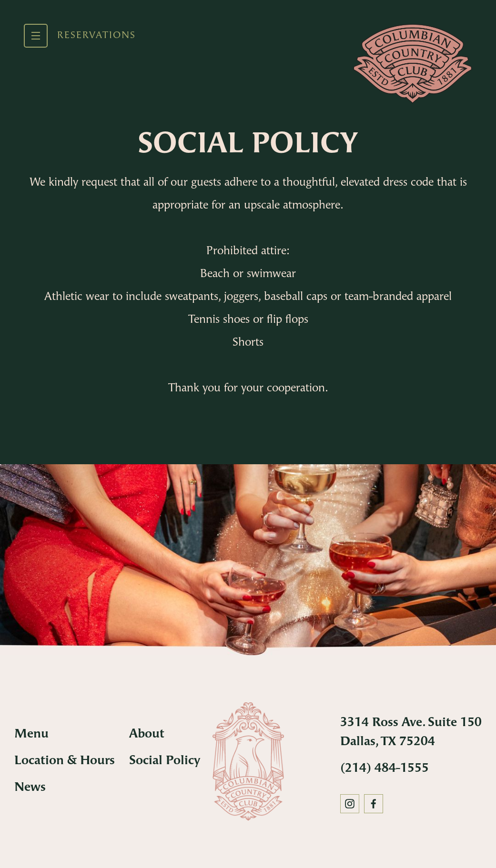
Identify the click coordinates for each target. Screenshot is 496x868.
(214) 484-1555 (385, 769)
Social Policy (165, 761)
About (147, 734)
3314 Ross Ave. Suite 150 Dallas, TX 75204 (411, 733)
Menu (31, 734)
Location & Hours (65, 761)
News (30, 788)
